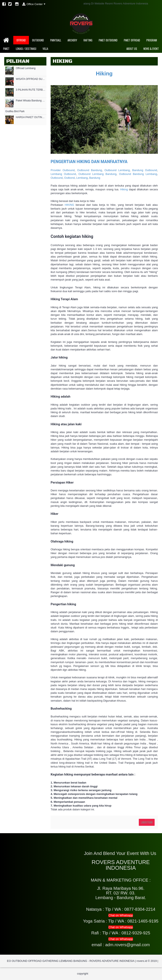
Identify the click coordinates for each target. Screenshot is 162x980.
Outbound (57, 178)
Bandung (95, 178)
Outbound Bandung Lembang (138, 174)
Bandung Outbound (145, 170)
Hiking (104, 74)
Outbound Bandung (90, 170)
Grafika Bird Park (15, 111)
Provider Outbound (63, 170)
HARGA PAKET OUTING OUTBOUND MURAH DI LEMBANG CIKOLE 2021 (31, 117)
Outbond (69, 178)
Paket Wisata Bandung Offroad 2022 (31, 101)
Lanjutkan (147, 822)
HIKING (70, 205)
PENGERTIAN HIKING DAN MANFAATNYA (89, 162)
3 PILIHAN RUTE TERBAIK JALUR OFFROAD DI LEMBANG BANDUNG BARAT (31, 90)
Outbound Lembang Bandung (97, 174)
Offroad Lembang (26, 68)
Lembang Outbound (63, 174)
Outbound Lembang (117, 170)
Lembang (82, 178)
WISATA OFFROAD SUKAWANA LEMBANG (31, 79)
